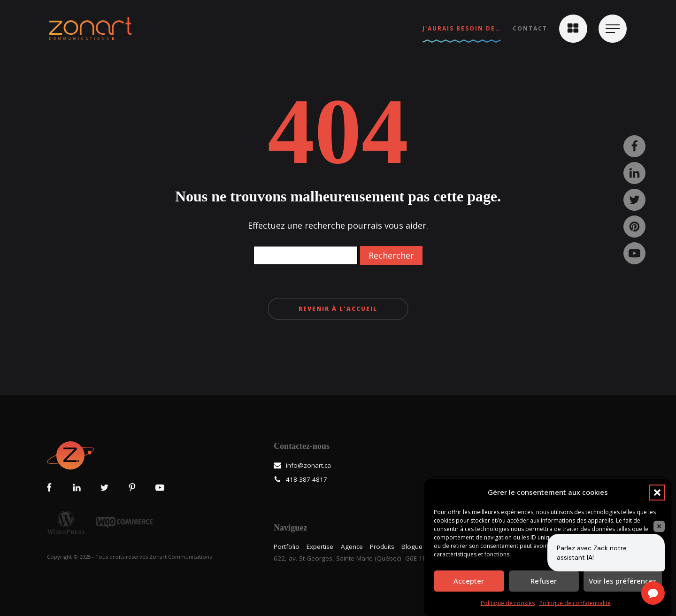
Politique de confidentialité (575, 603)
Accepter (469, 581)
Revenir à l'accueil (338, 309)
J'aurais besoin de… (462, 28)
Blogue (412, 547)
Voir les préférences (623, 581)
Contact (530, 28)
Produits (382, 547)
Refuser (544, 581)
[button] (657, 493)
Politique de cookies (508, 603)
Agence (352, 547)
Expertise (320, 547)
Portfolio (287, 547)
